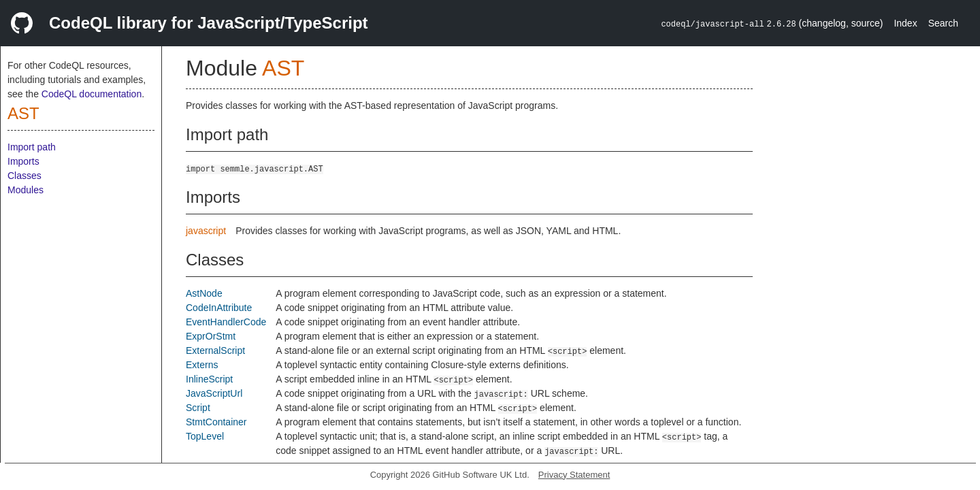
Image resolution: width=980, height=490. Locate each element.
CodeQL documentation (92, 94)
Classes (24, 176)
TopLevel (205, 436)
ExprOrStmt (211, 336)
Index (905, 23)
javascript (206, 231)
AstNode (204, 293)
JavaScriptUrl (214, 393)
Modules (26, 190)
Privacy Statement (574, 475)
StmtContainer (216, 422)
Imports (23, 161)
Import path (32, 147)
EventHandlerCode (226, 322)
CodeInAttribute (219, 308)
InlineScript (209, 379)
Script (198, 408)
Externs (202, 365)
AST (23, 113)
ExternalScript (215, 350)
